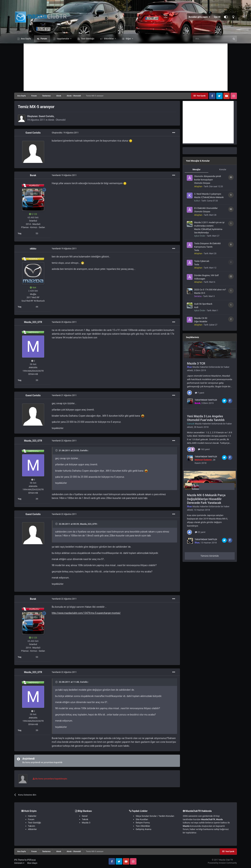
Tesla (197, 250)
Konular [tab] (223, 170)
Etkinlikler (109, 39)
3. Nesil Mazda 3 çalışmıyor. (208, 194)
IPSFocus (31, 860)
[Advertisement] (126, 67)
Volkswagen (200, 279)
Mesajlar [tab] (197, 170)
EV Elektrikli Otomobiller (206, 208)
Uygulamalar (63, 39)
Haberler (32, 816)
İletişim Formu (143, 823)
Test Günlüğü (87, 39)
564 (33, 288)
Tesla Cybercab (202, 261)
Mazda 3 (86, 823)
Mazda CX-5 (200, 293)
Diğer (128, 39)
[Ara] (212, 39)
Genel (85, 816)
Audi (196, 307)
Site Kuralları (142, 819)
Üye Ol (217, 17)
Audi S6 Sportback (203, 304)
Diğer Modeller (201, 322)
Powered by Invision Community (222, 863)
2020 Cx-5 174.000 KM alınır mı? (210, 290)
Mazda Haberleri (201, 367)
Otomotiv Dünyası (202, 183)
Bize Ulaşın (32, 863)
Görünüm (19, 863)
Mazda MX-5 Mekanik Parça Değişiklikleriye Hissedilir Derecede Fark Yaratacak (206, 499)
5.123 (33, 214)
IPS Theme (19, 860)
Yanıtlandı (64, 175)
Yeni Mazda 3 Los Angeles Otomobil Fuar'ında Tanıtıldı (206, 418)
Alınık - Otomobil (57, 120)
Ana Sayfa (26, 39)
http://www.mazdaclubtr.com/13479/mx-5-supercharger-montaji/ (86, 613)
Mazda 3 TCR (196, 363)
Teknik (85, 819)
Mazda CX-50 (201, 318)
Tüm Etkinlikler (143, 826)
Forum (44, 39)
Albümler (32, 829)
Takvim (32, 826)
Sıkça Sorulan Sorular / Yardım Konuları (155, 816)
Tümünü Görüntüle (210, 556)
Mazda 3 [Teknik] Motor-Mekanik (209, 197)
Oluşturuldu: (65, 133)
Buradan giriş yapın (200, 17)
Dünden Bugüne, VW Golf (206, 275)
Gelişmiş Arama (144, 829)
